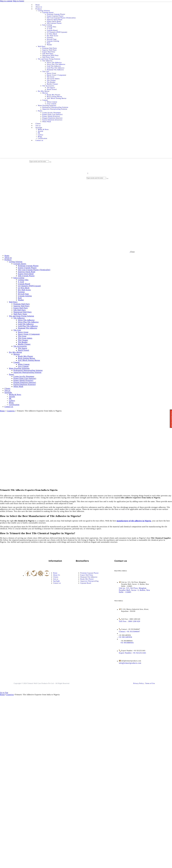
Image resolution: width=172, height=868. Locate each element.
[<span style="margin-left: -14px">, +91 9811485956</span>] (125, 637)
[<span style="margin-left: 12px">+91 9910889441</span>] (126, 643)
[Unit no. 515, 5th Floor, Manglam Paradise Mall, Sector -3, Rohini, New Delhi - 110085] (134, 590)
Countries (11, 411)
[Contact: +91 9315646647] (129, 632)
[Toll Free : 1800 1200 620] (130, 621)
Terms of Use (150, 683)
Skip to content (6, 1)
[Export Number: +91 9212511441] (133, 653)
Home (2, 411)
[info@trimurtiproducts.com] (130, 663)
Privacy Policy (139, 683)
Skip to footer (19, 1)
